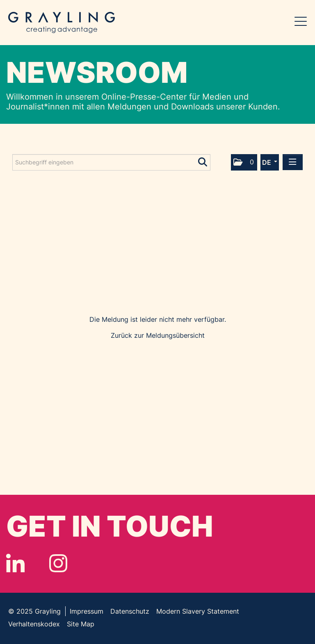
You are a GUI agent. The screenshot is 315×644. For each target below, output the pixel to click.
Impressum (87, 611)
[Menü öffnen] (293, 162)
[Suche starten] (203, 160)
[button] (244, 162)
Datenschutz (130, 611)
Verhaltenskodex (34, 624)
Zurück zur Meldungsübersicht (158, 335)
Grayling (62, 23)
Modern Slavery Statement (198, 611)
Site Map (81, 624)
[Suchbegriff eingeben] (111, 162)
